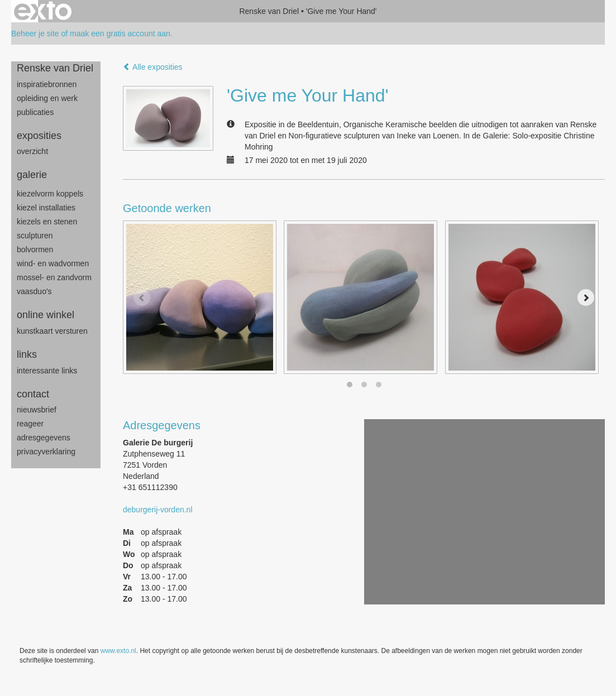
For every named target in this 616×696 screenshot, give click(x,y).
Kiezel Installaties (46, 208)
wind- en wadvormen (53, 263)
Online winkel (46, 315)
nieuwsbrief (37, 410)
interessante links (47, 371)
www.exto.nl (118, 651)
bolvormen (35, 249)
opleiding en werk (47, 98)
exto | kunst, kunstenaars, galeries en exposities (43, 11)
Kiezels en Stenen (47, 222)
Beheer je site (35, 33)
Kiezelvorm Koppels (50, 194)
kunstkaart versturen (52, 331)
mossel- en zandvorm (54, 277)
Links (27, 354)
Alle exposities (153, 67)
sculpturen (35, 236)
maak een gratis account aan (120, 33)
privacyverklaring (46, 452)
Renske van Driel (269, 11)
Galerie (32, 175)
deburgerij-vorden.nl (158, 510)
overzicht (32, 151)
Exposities (39, 136)
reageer (30, 424)
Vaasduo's (34, 291)
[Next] (586, 297)
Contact (33, 394)
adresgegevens (44, 438)
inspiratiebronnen (47, 84)
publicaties (35, 112)
